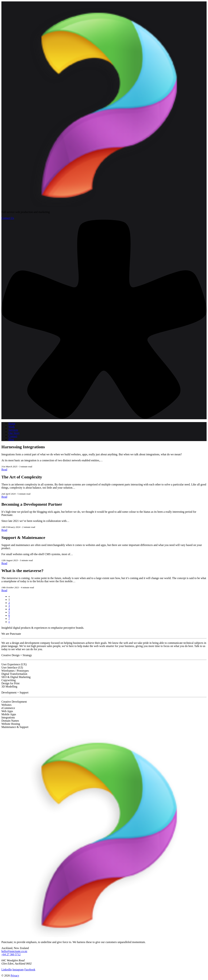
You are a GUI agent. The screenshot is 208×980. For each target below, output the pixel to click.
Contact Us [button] (8, 218)
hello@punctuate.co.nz (14, 951)
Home (12, 424)
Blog (11, 439)
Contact (13, 436)
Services (13, 430)
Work (12, 427)
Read (4, 469)
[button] (104, 418)
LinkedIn (7, 970)
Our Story (14, 433)
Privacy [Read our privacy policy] (15, 976)
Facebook (30, 970)
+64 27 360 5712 (11, 954)
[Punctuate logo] (104, 206)
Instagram (18, 970)
